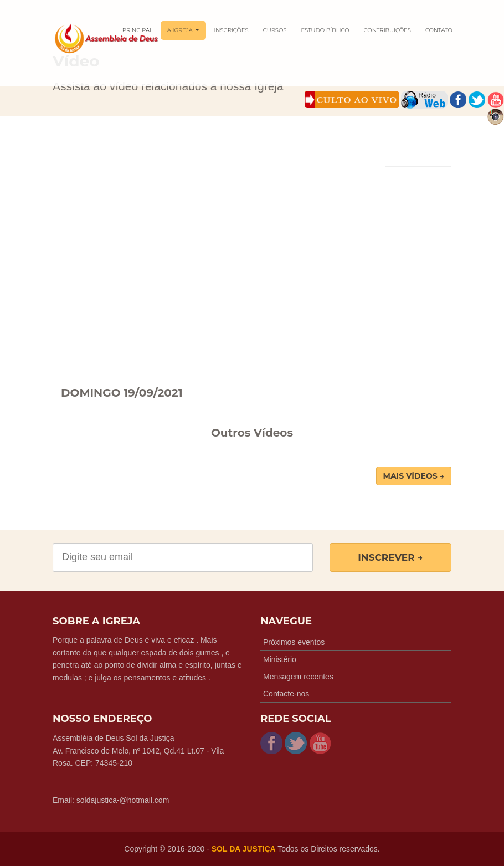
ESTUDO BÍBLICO (325, 30)
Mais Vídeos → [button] (414, 476)
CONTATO (439, 30)
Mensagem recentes (298, 677)
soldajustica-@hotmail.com (123, 800)
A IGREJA (184, 30)
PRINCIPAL (138, 30)
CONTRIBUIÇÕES (387, 30)
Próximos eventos (294, 642)
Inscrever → (390, 557)
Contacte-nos (286, 694)
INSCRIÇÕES (231, 30)
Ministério (280, 659)
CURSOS (275, 30)
